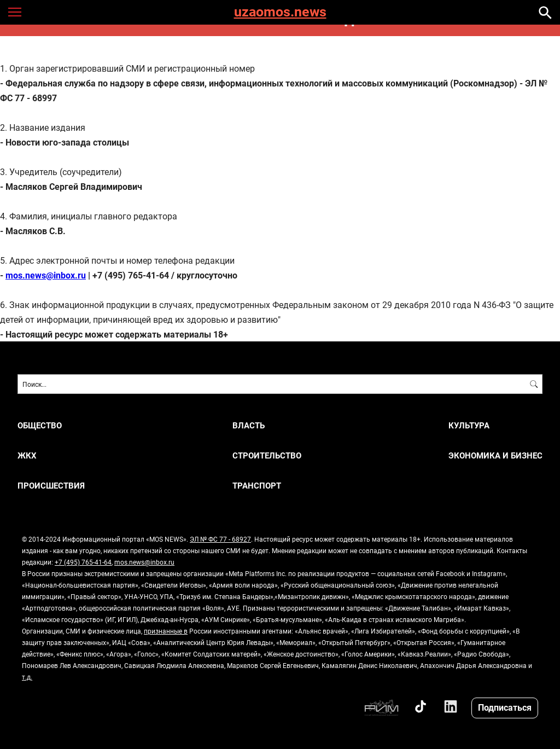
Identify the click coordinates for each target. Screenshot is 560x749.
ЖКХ (27, 455)
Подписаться (505, 707)
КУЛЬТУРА (469, 425)
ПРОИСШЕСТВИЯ (51, 486)
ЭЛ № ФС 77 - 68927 (220, 539)
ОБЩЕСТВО (40, 425)
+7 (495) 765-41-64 (83, 562)
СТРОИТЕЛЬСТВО (267, 455)
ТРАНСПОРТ (257, 486)
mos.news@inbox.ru (144, 562)
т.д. (27, 677)
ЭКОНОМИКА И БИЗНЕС (495, 455)
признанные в (166, 631)
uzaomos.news (280, 12)
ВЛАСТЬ (249, 425)
